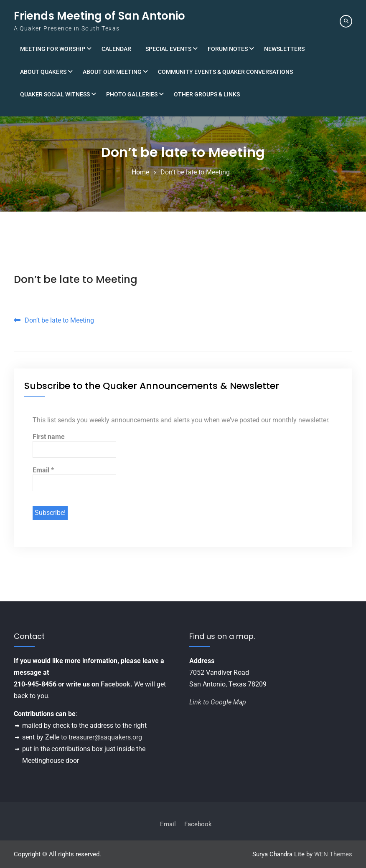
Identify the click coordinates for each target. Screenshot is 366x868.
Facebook (116, 684)
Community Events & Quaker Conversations (225, 72)
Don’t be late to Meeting (76, 279)
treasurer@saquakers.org (105, 737)
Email (43, 470)
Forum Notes (228, 49)
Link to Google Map (218, 702)
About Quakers (43, 72)
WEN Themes (333, 854)
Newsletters (284, 49)
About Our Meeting (112, 72)
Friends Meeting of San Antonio (99, 16)
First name (49, 437)
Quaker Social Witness (55, 94)
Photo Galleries (132, 94)
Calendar (116, 49)
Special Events (168, 49)
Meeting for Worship (53, 49)
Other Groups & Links (207, 94)
